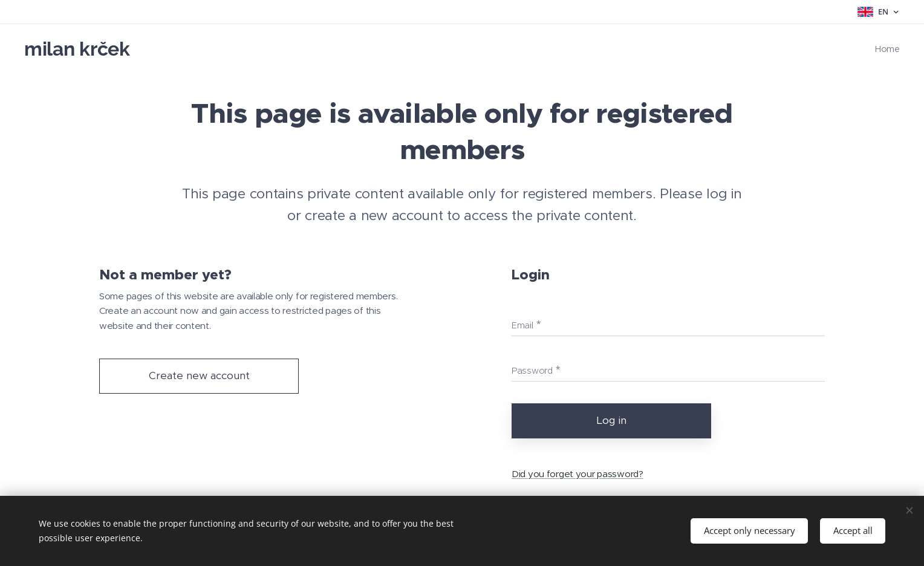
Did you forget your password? (577, 473)
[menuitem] (886, 49)
